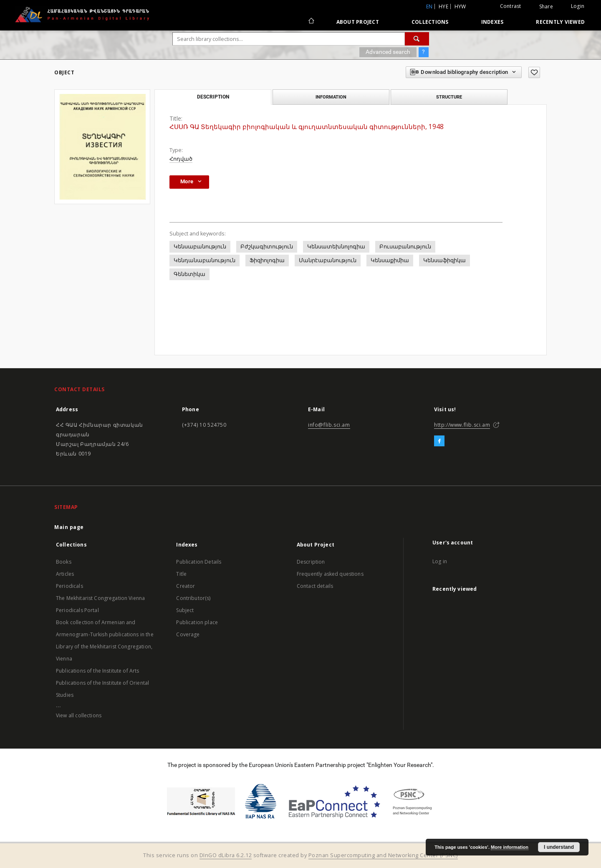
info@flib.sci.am (329, 425)
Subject (185, 610)
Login (578, 6)
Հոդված (181, 159)
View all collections (79, 715)
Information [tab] (331, 97)
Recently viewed (560, 22)
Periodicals (69, 586)
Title (181, 574)
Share (546, 7)
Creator (186, 586)
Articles (65, 574)
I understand (559, 847)
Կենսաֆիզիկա (444, 260)
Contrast (511, 6)
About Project (358, 22)
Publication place (197, 622)
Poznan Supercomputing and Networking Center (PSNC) (383, 855)
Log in (440, 561)
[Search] (417, 39)
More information (510, 847)
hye (443, 6)
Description (311, 562)
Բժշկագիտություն (267, 247)
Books (64, 562)
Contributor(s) (193, 598)
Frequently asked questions (330, 574)
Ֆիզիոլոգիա (267, 260)
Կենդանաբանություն (205, 260)
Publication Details (199, 562)
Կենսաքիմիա (390, 260)
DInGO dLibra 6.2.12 (226, 855)
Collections (430, 22)
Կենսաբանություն (200, 247)
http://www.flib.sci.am (462, 425)
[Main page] (311, 22)
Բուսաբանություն (405, 247)
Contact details (315, 586)
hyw (460, 6)
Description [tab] (213, 97)
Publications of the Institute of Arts (98, 671)
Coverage (188, 634)
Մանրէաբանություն (328, 260)
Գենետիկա (189, 274)
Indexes (492, 22)
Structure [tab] (449, 97)
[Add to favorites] (534, 72)
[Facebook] (439, 441)
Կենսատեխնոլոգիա (336, 247)
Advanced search (388, 52)
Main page (69, 527)
